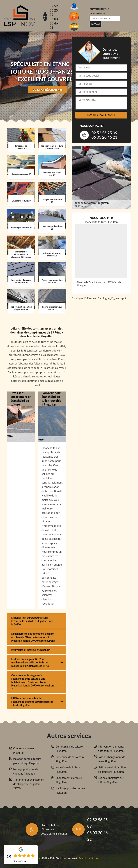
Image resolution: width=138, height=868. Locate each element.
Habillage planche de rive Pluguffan (70, 790)
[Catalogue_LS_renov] (101, 348)
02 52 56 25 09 (54, 10)
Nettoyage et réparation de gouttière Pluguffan (112, 770)
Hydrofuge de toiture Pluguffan (68, 770)
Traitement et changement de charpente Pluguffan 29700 (29, 784)
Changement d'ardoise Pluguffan (69, 780)
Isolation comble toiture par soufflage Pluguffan (27, 761)
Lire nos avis (21, 861)
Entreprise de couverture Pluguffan (70, 759)
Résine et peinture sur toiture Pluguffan (111, 780)
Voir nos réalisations (47, 90)
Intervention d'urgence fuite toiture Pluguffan (111, 749)
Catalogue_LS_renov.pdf (112, 298)
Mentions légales (89, 858)
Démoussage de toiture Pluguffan (69, 749)
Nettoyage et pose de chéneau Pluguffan (26, 771)
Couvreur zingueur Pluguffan (24, 750)
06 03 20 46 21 (54, 23)
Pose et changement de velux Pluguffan (112, 759)
